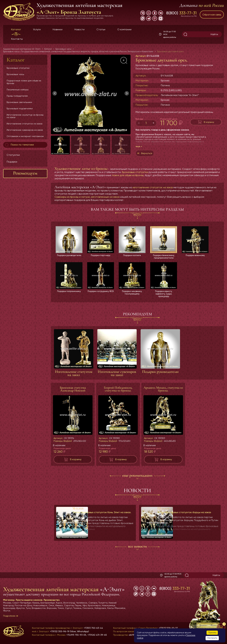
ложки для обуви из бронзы (128, 177)
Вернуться (148, 154)
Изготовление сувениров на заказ (25, 130)
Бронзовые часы (15, 74)
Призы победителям (17, 96)
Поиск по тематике (19, 145)
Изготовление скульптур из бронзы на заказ (25, 116)
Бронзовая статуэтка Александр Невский (73, 392)
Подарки (12, 162)
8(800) (181, 13)
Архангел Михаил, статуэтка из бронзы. (163, 392)
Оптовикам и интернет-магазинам (25, 136)
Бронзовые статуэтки (18, 68)
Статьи (101, 29)
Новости (79, 29)
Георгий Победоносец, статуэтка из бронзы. (118, 392)
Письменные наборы (18, 90)
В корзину (209, 122)
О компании (124, 29)
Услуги (37, 29)
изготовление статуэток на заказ (153, 189)
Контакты (17, 39)
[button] (127, 93)
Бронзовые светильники (19, 102)
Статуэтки (13, 155)
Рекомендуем (25, 173)
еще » (139, 146)
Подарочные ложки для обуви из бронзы (24, 82)
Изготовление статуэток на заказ (24, 124)
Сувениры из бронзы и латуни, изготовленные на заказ (87, 198)
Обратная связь (212, 15)
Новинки (58, 29)
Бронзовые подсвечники (20, 108)
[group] (91, 95)
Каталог (16, 29)
